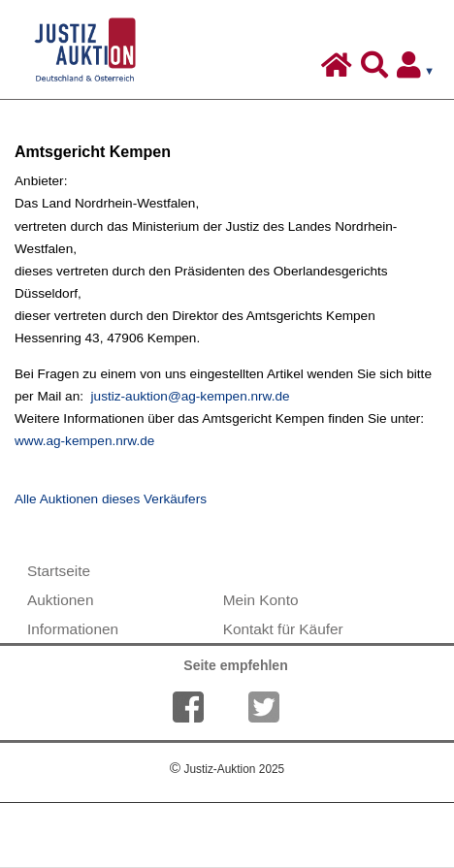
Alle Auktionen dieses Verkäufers (111, 499)
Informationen (73, 629)
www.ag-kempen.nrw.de (84, 441)
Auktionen (60, 600)
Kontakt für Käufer (283, 629)
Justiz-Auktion (227, 769)
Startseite (59, 571)
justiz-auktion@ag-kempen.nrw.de (191, 396)
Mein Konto (261, 600)
